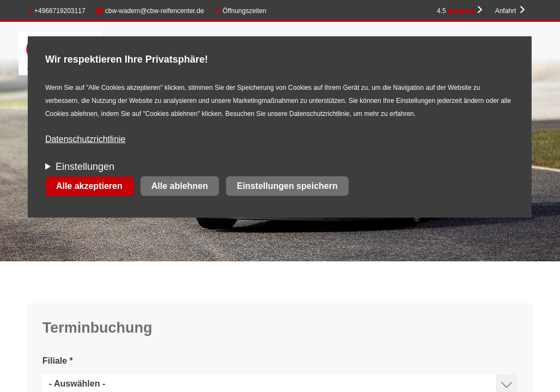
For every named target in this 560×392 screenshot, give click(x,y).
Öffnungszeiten (244, 11)
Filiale (58, 361)
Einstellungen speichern (287, 186)
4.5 (456, 11)
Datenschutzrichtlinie (86, 139)
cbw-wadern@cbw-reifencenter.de (150, 11)
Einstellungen (85, 167)
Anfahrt (506, 11)
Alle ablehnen (180, 186)
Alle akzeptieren (89, 186)
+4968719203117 (56, 11)
